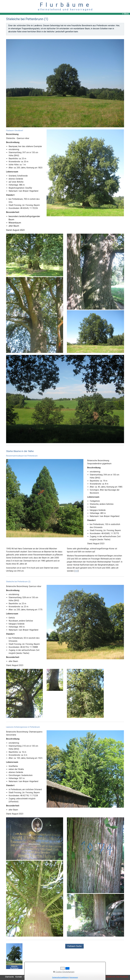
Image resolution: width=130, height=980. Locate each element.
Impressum (74, 977)
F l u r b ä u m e (65, 5)
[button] (74, 946)
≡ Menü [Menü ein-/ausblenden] (125, 14)
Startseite (9, 977)
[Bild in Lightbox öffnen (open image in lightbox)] (65, 83)
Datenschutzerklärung (60, 977)
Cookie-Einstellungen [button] (64, 972)
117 (76, 571)
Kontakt (19, 977)
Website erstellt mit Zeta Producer (113, 977)
